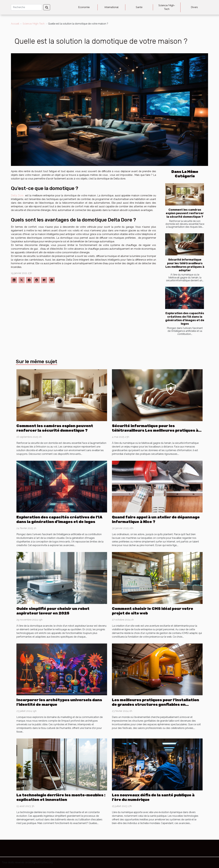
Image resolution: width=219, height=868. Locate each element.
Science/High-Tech (167, 7)
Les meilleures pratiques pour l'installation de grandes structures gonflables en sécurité (156, 704)
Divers (194, 7)
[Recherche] (26, 7)
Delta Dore (17, 196)
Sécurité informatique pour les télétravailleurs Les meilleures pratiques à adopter (185, 265)
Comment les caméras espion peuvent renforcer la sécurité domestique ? (185, 213)
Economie (84, 7)
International (111, 7)
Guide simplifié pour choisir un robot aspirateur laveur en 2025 (53, 611)
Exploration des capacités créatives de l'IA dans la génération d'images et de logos (185, 318)
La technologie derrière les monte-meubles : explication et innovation (61, 797)
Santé (139, 7)
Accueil (15, 24)
